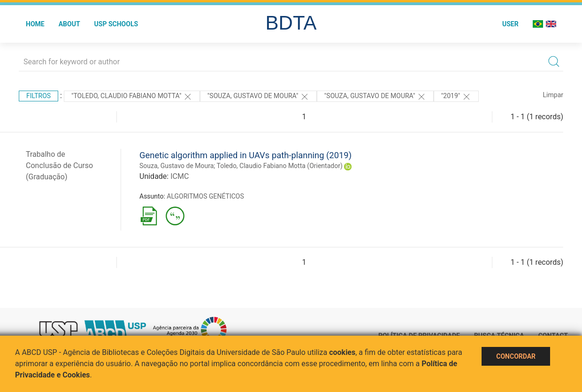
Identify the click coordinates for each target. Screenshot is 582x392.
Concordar (516, 356)
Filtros (38, 96)
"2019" (456, 97)
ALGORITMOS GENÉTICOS (205, 196)
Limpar (553, 95)
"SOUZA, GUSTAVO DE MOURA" (258, 97)
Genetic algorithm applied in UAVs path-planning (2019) (245, 155)
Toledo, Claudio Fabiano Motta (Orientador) (280, 166)
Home (35, 24)
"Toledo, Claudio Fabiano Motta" (132, 97)
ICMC (180, 176)
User (510, 24)
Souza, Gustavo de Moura (176, 166)
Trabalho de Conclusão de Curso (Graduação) (59, 165)
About (69, 24)
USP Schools (116, 24)
